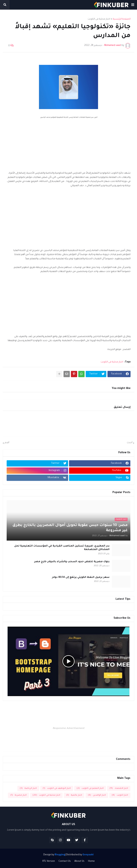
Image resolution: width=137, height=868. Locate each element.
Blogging (60, 855)
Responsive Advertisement (68, 728)
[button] (133, 5)
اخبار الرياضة (28, 788)
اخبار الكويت (120, 795)
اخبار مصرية (18, 795)
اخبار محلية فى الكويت (99, 19)
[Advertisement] (68, 145)
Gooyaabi (88, 855)
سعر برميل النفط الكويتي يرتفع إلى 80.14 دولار (81, 577)
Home (91, 861)
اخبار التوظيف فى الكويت (57, 788)
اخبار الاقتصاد (119, 788)
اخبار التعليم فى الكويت (90, 788)
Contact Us (65, 861)
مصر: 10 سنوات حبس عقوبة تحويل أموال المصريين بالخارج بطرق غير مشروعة (70, 528)
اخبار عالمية (74, 795)
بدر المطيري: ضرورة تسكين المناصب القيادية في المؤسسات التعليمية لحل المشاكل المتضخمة (62, 548)
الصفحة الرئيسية (122, 19)
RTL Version (49, 861)
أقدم (7, 443)
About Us (79, 861)
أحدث (130, 443)
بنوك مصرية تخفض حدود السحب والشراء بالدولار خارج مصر (72, 562)
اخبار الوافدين (97, 795)
